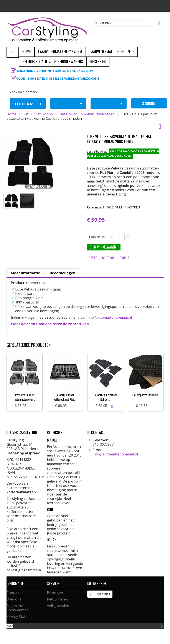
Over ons (14, 599)
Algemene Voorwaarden (18, 608)
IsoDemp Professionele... (146, 395)
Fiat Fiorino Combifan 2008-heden (87, 114)
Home (11, 114)
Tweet (93, 257)
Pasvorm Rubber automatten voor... (25, 397)
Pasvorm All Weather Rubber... (105, 397)
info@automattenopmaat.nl (109, 317)
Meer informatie (26, 273)
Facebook (108, 257)
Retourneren (57, 599)
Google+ (125, 257)
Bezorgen (55, 593)
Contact (13, 593)
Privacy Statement (21, 617)
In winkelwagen (103, 247)
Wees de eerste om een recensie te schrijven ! (51, 324)
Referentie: (113, 207)
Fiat (26, 114)
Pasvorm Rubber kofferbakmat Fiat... (65, 397)
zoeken (149, 103)
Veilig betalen (58, 606)
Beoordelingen (63, 273)
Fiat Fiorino (44, 114)
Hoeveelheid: (98, 237)
